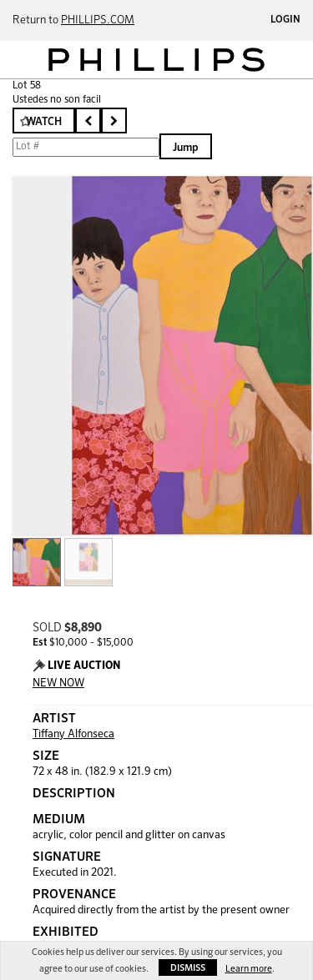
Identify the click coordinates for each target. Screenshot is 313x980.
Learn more (249, 969)
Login (285, 20)
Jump (186, 148)
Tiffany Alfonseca (73, 734)
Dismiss (188, 968)
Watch (44, 122)
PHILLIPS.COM (98, 20)
